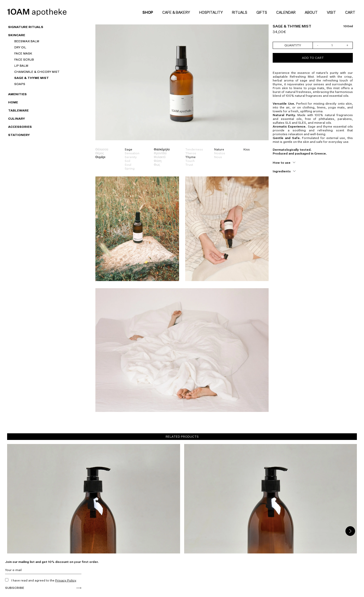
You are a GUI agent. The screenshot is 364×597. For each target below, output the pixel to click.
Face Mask (23, 53)
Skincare (17, 35)
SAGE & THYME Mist (32, 78)
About (311, 12)
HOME (13, 102)
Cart (351, 12)
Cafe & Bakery (176, 12)
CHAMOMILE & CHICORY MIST (37, 72)
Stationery (19, 135)
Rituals (240, 12)
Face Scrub (24, 59)
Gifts (262, 12)
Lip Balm (21, 66)
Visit (331, 12)
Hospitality (211, 12)
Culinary (17, 119)
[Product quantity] (332, 45)
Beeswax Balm (27, 41)
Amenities (17, 94)
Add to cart (313, 58)
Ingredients (282, 171)
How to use (282, 163)
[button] (350, 531)
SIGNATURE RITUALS (26, 27)
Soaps (20, 84)
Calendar (286, 12)
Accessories (20, 127)
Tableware (18, 110)
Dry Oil (20, 47)
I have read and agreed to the (41, 580)
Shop (148, 12)
